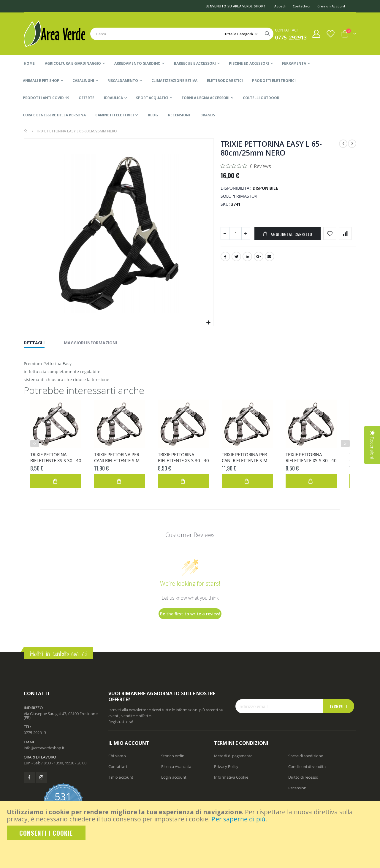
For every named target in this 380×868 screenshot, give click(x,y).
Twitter (236, 258)
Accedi (280, 6)
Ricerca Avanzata (176, 766)
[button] (208, 323)
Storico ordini (173, 756)
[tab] (39, 343)
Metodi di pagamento (233, 756)
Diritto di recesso (303, 777)
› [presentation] (346, 443)
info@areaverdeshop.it (44, 748)
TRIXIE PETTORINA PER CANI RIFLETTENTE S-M (117, 457)
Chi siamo (117, 756)
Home (26, 131)
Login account (174, 777)
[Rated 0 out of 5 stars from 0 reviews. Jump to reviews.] (246, 166)
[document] (191, 824)
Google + (259, 258)
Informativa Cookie (231, 777)
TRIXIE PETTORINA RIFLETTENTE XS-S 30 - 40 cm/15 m (56, 457)
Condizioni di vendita (307, 766)
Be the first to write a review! (190, 614)
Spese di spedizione (306, 756)
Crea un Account (331, 6)
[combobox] (182, 34)
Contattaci (301, 6)
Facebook (225, 258)
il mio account (121, 777)
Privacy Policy (226, 766)
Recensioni (298, 788)
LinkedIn (247, 258)
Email (270, 258)
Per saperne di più (238, 819)
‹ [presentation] (36, 443)
